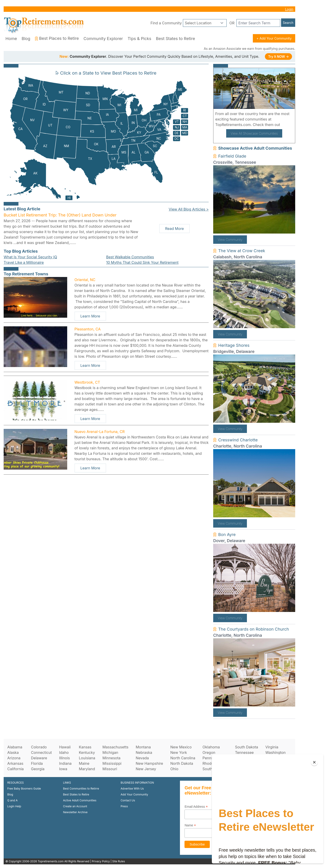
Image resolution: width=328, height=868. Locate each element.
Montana (143, 747)
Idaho (64, 752)
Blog (26, 39)
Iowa (63, 769)
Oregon (209, 752)
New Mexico (181, 747)
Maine (84, 763)
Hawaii (65, 747)
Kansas (85, 747)
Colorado (39, 747)
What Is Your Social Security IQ (30, 257)
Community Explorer (103, 39)
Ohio (174, 769)
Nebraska (144, 752)
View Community (230, 240)
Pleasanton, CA (88, 329)
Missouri (110, 769)
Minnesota (111, 758)
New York (179, 752)
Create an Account (75, 806)
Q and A (12, 800)
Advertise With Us (132, 789)
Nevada (142, 758)
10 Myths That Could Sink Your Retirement (142, 262)
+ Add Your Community (274, 38)
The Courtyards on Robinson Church (254, 629)
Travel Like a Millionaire (24, 262)
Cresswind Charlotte (238, 440)
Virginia (272, 747)
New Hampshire (149, 763)
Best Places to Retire (57, 38)
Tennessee (244, 752)
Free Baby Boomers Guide (24, 789)
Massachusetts (115, 747)
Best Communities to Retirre (81, 789)
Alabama (15, 747)
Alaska (13, 752)
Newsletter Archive (75, 812)
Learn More (90, 316)
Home (11, 39)
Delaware (39, 758)
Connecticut (41, 752)
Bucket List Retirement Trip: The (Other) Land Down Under (60, 215)
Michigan (110, 752)
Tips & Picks (139, 39)
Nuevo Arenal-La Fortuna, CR (100, 432)
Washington (275, 752)
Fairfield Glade (232, 156)
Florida (37, 763)
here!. (286, 125)
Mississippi (112, 763)
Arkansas (15, 763)
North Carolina (183, 758)
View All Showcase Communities (254, 133)
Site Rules (119, 861)
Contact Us (128, 800)
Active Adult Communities (80, 800)
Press (124, 806)
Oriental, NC (85, 280)
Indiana (65, 763)
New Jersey (146, 769)
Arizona (14, 758)
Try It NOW (278, 57)
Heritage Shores (234, 345)
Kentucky (87, 752)
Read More (174, 229)
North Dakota (182, 763)
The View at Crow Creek (242, 251)
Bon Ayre (227, 535)
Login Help (14, 806)
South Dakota (247, 747)
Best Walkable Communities (130, 257)
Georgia (38, 769)
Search (288, 23)
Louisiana (87, 758)
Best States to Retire (175, 39)
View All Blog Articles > (189, 209)
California (15, 769)
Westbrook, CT (87, 382)
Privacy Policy (101, 861)
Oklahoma (211, 747)
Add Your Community (135, 794)
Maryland (87, 769)
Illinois (64, 758)
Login (289, 9)
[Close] (314, 762)
